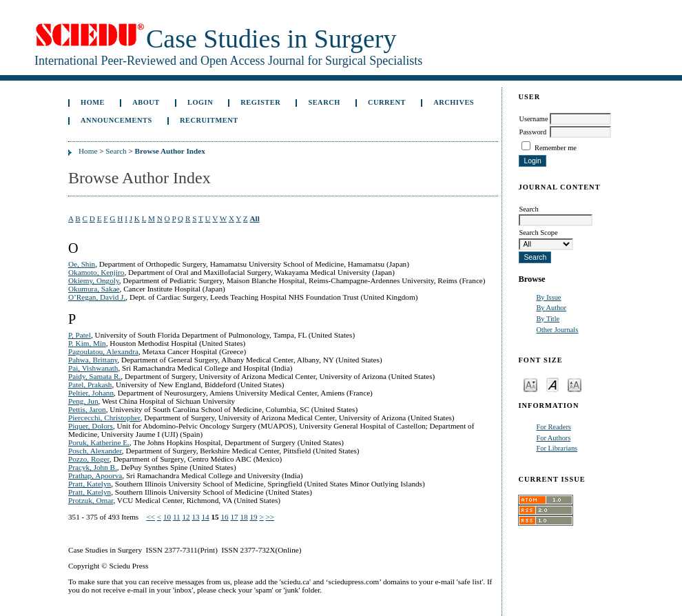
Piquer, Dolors (91, 426)
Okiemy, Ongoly (94, 280)
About (146, 102)
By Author (551, 308)
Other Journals (557, 330)
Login (200, 102)
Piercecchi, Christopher (104, 418)
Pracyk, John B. (93, 467)
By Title (548, 319)
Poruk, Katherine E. (99, 442)
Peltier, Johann (91, 393)
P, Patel (80, 335)
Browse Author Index (170, 151)
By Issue (548, 297)
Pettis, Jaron (87, 409)
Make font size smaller (530, 384)
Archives (454, 102)
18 (244, 517)
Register (260, 102)
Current (387, 102)
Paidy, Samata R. (94, 376)
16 (224, 517)
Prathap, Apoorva (95, 475)
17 (234, 517)
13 (196, 517)
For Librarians (557, 448)
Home (93, 102)
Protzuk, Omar (91, 500)
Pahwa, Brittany (93, 360)
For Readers (554, 427)
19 (253, 517)
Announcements (116, 120)
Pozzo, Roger (89, 459)
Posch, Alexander (95, 451)
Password (533, 132)
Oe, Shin (82, 264)
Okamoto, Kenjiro (96, 272)
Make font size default (552, 384)
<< (151, 517)
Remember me (556, 148)
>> (270, 517)
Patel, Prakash (90, 384)
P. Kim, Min (87, 343)
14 (205, 517)
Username (533, 119)
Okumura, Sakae (94, 289)
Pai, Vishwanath (93, 368)
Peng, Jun (83, 401)
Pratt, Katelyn (90, 484)
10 (167, 517)
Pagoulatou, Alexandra (103, 351)
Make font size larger (575, 384)
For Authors (553, 438)
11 (177, 517)
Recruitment (209, 120)
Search (324, 102)
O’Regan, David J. (97, 297)
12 (186, 517)
